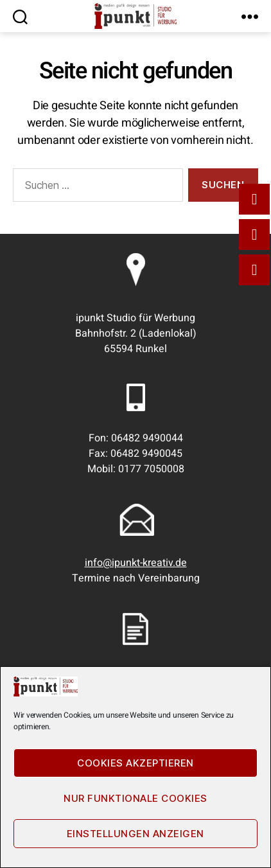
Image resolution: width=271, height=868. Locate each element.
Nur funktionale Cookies (135, 798)
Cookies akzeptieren (135, 763)
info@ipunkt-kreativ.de (136, 563)
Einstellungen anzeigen (135, 834)
